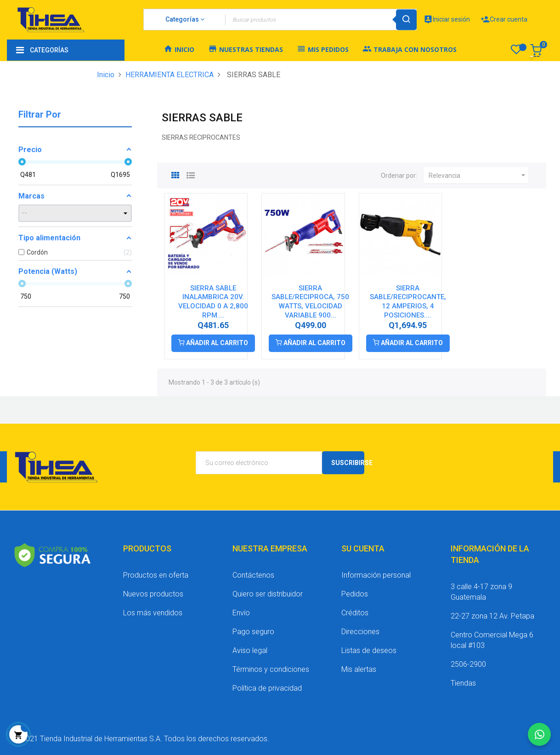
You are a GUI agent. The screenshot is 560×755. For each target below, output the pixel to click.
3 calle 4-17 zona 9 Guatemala (481, 592)
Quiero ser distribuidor (268, 594)
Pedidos (355, 594)
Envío (241, 613)
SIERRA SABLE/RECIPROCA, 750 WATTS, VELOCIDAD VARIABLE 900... (310, 302)
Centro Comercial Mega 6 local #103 (492, 640)
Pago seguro (253, 632)
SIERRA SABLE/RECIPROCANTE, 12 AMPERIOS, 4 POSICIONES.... (408, 302)
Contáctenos (253, 575)
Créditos (355, 613)
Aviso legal (250, 650)
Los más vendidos (153, 613)
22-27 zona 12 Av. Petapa (492, 616)
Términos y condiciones (271, 669)
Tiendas (463, 683)
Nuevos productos (153, 594)
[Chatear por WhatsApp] (539, 734)
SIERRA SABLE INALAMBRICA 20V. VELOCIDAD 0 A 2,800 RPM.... (213, 302)
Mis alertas (359, 669)
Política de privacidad (267, 688)
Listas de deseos (369, 650)
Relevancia (478, 176)
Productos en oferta (156, 575)
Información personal (376, 575)
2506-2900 (468, 664)
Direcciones (360, 632)
